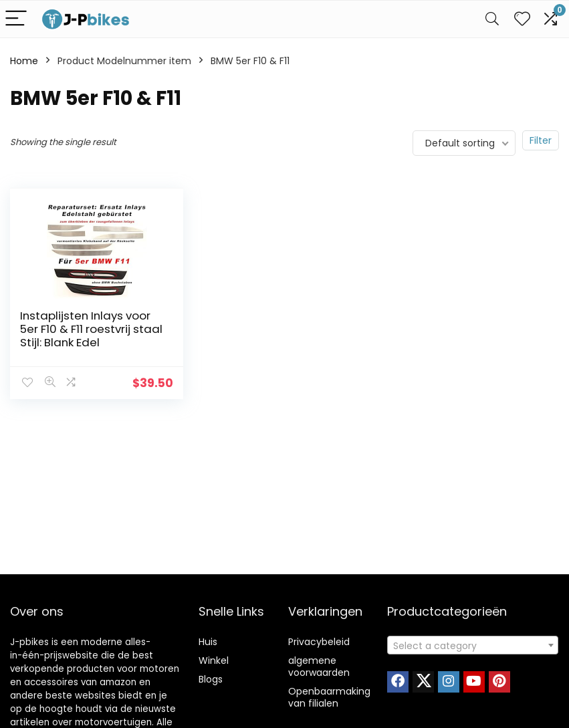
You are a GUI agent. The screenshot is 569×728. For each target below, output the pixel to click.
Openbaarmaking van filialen (329, 697)
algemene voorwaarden (319, 666)
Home (24, 61)
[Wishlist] (522, 19)
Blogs (211, 679)
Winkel (214, 660)
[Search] (492, 19)
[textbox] (473, 646)
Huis (208, 642)
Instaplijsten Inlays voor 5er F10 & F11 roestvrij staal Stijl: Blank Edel (85, 329)
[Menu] (16, 19)
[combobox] (473, 645)
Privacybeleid (319, 642)
